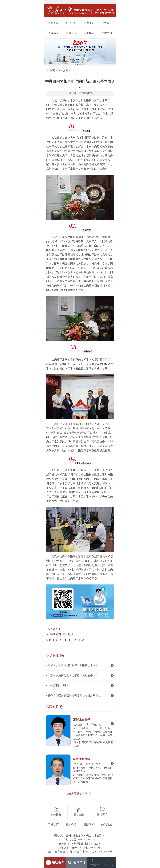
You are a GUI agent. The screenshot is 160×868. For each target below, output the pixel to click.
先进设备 (56, 815)
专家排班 (89, 33)
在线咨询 (56, 634)
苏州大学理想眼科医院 (83, 93)
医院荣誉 (79, 815)
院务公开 (107, 23)
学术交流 (107, 33)
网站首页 (53, 23)
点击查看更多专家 (76, 794)
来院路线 (107, 825)
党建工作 (71, 33)
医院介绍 (71, 23)
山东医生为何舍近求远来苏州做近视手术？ (73, 675)
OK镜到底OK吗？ (58, 685)
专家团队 (89, 23)
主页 (52, 70)
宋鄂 (82, 720)
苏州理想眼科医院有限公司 (86, 844)
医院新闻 (53, 33)
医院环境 (102, 815)
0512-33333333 (64, 640)
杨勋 (82, 759)
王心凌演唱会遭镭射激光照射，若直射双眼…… (76, 696)
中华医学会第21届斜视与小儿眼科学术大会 (73, 665)
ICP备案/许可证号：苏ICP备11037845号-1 (80, 848)
